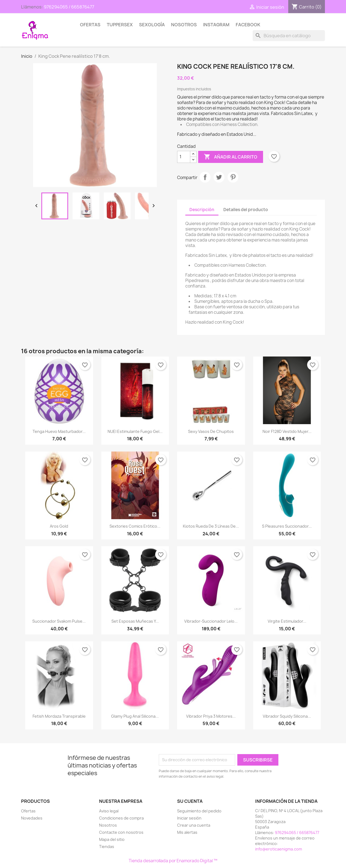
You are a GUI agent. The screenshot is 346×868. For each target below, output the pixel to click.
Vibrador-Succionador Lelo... (211, 621)
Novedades (32, 818)
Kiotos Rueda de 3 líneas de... (211, 526)
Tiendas (107, 847)
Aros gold (59, 526)
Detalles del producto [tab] (246, 210)
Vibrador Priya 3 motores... (211, 716)
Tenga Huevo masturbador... (59, 431)
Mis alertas (187, 832)
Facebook (248, 25)
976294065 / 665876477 (69, 7)
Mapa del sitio (112, 839)
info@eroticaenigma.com (279, 849)
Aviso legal (109, 811)
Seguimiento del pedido (199, 811)
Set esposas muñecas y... (135, 621)
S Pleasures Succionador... (287, 526)
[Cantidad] (184, 157)
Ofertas (90, 25)
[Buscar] (289, 36)
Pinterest (233, 177)
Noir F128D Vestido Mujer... (287, 431)
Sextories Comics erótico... (135, 526)
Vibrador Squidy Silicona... (287, 716)
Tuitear (219, 177)
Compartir (205, 177)
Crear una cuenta (194, 825)
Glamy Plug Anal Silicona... (135, 716)
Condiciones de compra (121, 818)
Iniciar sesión (189, 818)
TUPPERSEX (120, 25)
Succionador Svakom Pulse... (59, 621)
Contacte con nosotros (121, 832)
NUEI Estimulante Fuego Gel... (135, 431)
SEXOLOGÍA (152, 25)
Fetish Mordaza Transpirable (59, 716)
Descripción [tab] (202, 210)
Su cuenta (190, 801)
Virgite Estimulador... (287, 621)
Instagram (216, 25)
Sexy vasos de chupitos (211, 431)
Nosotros (184, 25)
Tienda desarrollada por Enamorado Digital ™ (173, 861)
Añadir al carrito (231, 157)
